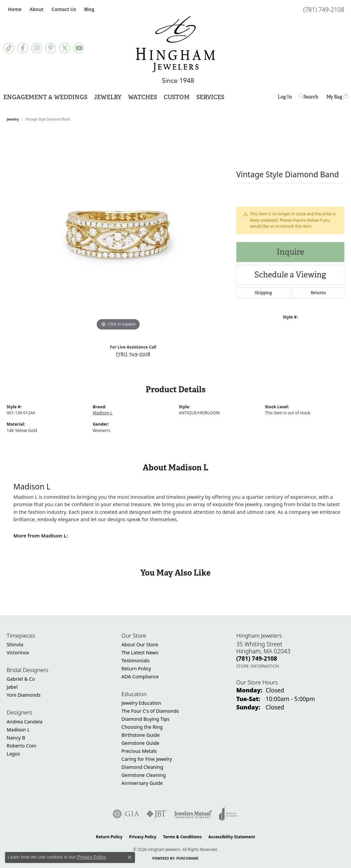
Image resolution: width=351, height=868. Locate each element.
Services (210, 97)
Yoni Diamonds (24, 695)
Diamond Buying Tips (145, 719)
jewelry (13, 119)
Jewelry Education (141, 703)
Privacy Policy (143, 837)
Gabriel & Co (21, 679)
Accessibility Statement (232, 837)
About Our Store (140, 644)
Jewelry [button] (108, 97)
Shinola (15, 644)
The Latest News (140, 653)
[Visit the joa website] (229, 814)
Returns (318, 293)
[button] (36, 9)
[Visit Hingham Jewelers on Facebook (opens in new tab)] (23, 48)
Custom (177, 97)
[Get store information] (258, 666)
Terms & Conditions (182, 837)
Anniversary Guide (142, 783)
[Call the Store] (257, 658)
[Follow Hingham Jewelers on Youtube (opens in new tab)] (79, 48)
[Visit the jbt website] (157, 814)
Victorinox (18, 653)
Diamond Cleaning (142, 767)
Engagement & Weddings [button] (45, 97)
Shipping (263, 293)
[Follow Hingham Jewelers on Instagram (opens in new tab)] (37, 48)
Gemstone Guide (140, 743)
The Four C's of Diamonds (150, 711)
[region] (118, 232)
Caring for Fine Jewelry (147, 759)
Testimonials (135, 661)
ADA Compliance (140, 677)
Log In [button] (285, 98)
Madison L (102, 413)
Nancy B (16, 738)
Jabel (12, 687)
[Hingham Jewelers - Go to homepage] (176, 50)
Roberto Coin (21, 746)
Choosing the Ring (142, 727)
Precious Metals (139, 751)
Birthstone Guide (140, 735)
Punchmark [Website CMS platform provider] (187, 858)
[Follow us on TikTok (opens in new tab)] (9, 48)
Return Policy (136, 669)
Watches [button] (142, 97)
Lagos (13, 754)
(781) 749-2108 (133, 354)
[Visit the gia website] (126, 814)
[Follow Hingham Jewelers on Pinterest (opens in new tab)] (51, 48)
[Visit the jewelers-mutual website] (193, 814)
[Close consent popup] (130, 857)
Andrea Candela (24, 722)
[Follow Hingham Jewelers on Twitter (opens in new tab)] (65, 48)
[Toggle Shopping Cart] (337, 97)
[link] (14, 9)
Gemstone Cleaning (143, 775)
